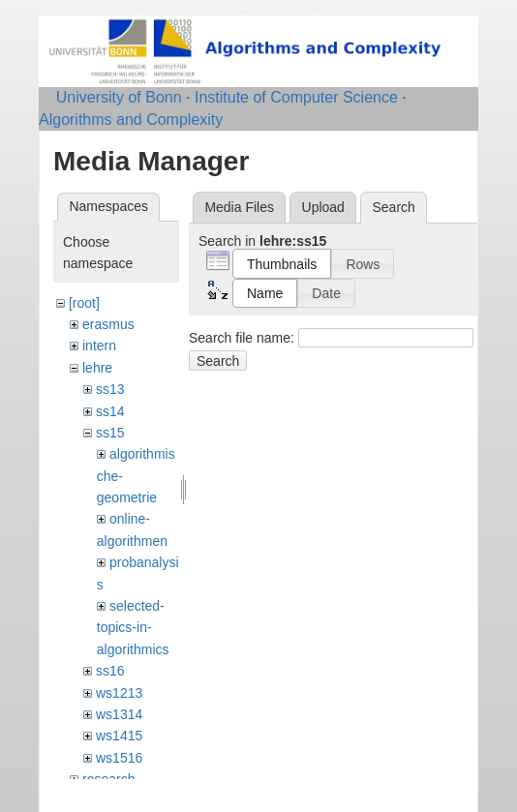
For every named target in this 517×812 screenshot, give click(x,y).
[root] (84, 303)
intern (99, 346)
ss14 (110, 411)
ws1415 (119, 736)
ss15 (110, 433)
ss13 (110, 389)
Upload (323, 207)
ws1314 (119, 714)
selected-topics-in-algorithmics (133, 628)
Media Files (239, 207)
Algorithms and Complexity (131, 120)
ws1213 (119, 693)
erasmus (108, 324)
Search (218, 361)
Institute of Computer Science (296, 97)
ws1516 (119, 758)
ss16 (110, 671)
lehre (97, 368)
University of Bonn (119, 97)
